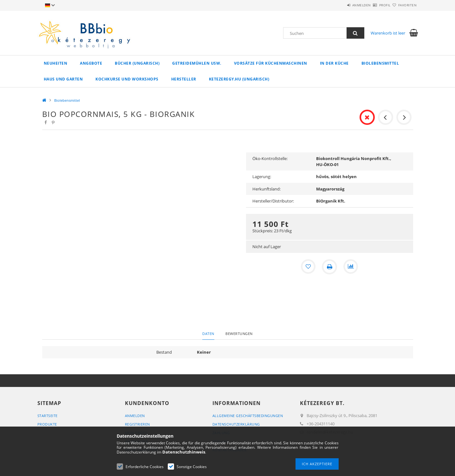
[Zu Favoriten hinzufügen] (308, 267)
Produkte (47, 424)
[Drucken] (329, 267)
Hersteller (184, 79)
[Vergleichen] (351, 267)
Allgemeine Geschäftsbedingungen (248, 416)
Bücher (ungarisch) (137, 63)
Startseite (48, 416)
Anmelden (343, 5)
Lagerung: (262, 177)
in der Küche (334, 63)
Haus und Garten (63, 79)
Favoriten (404, 5)
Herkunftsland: (266, 189)
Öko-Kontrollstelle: (270, 158)
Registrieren (137, 424)
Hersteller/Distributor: (273, 201)
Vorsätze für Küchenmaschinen (271, 63)
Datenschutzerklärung (236, 424)
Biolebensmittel (380, 63)
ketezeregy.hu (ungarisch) (239, 79)
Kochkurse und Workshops (127, 79)
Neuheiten (56, 63)
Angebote (91, 63)
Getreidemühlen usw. (197, 63)
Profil (374, 5)
